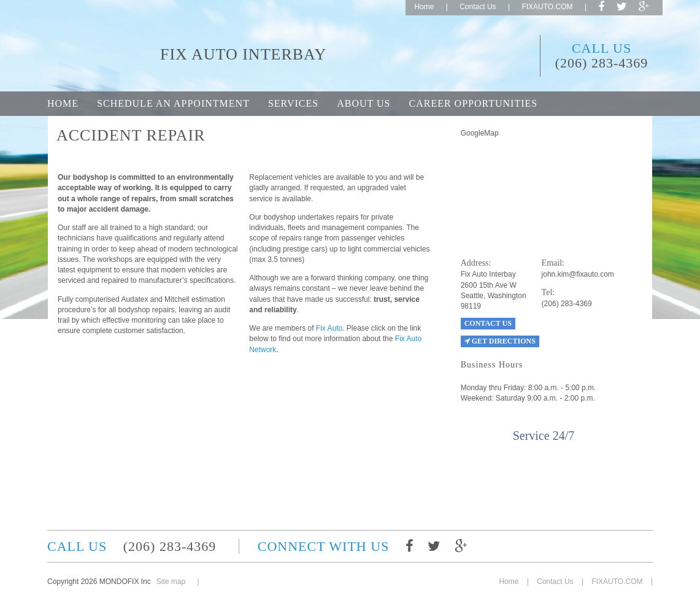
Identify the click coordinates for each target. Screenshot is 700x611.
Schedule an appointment (173, 103)
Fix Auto (329, 328)
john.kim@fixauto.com (578, 274)
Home (424, 7)
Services (293, 103)
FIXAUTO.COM (547, 7)
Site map (171, 582)
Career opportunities (473, 103)
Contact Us (478, 7)
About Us (363, 103)
